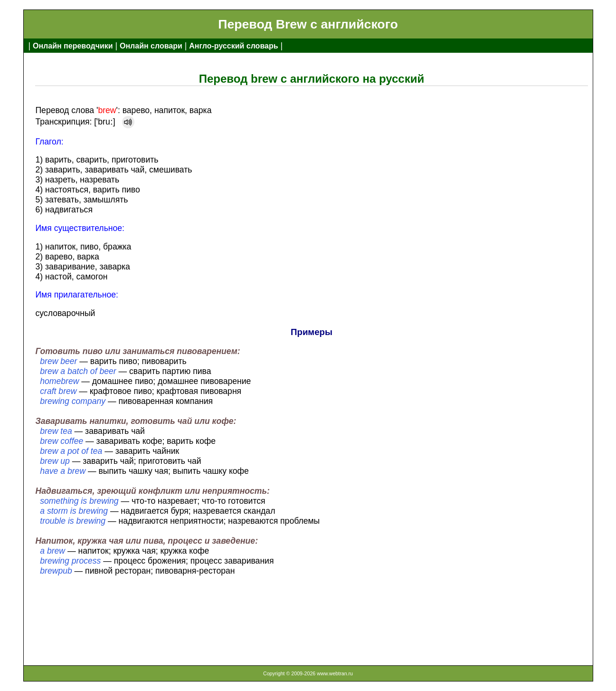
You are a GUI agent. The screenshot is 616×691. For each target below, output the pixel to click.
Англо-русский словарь (233, 46)
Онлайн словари (151, 46)
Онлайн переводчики (73, 46)
